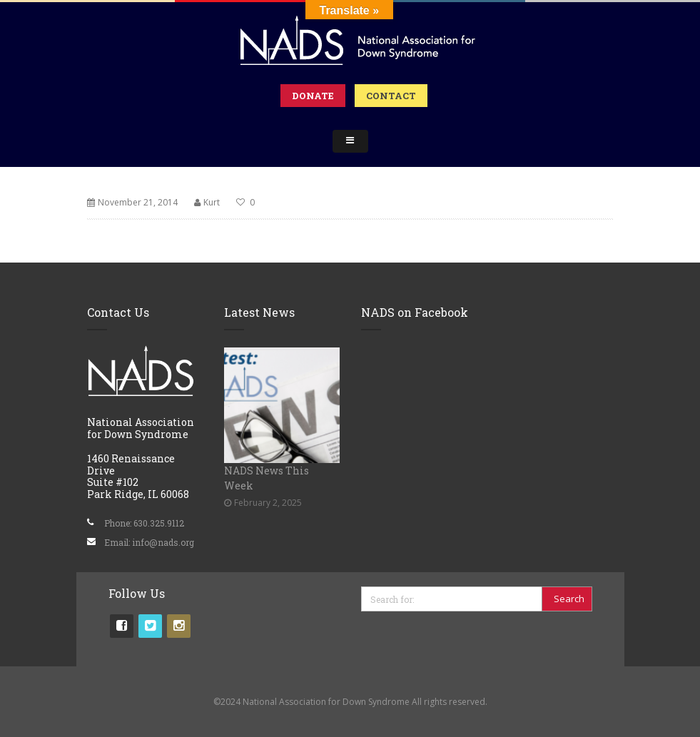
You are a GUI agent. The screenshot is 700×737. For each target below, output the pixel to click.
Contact (391, 96)
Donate (313, 96)
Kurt (212, 202)
